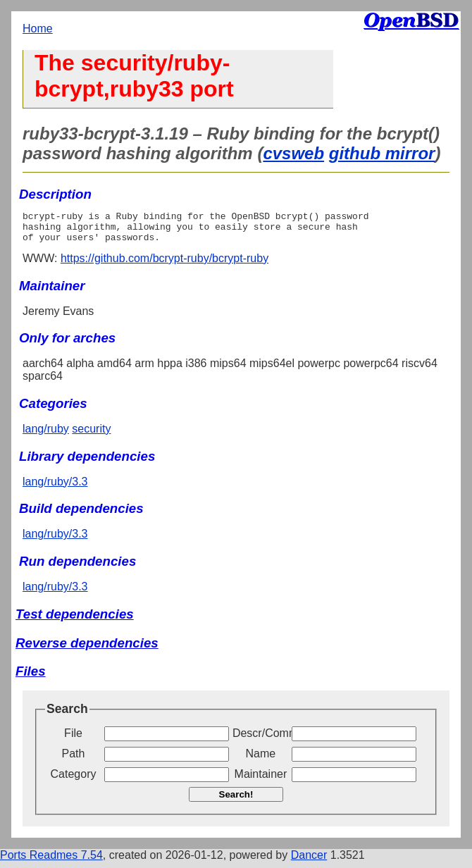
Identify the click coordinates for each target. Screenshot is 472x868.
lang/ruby (46, 435)
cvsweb (293, 153)
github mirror (382, 153)
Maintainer (261, 780)
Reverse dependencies (87, 649)
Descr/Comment (261, 739)
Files (31, 677)
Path (74, 760)
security (91, 435)
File (73, 739)
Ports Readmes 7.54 (51, 861)
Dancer (309, 861)
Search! (236, 801)
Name (261, 760)
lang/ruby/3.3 (55, 488)
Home (38, 29)
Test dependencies (75, 620)
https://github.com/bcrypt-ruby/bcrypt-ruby (164, 265)
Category (74, 780)
